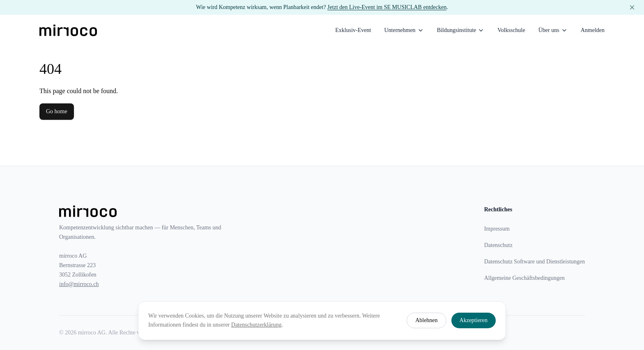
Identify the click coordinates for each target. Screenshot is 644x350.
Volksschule (511, 30)
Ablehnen (426, 320)
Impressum (497, 229)
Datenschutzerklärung (256, 325)
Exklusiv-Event (353, 30)
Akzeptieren (474, 320)
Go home (57, 111)
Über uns (553, 30)
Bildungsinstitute (461, 30)
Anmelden (593, 30)
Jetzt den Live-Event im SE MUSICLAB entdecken (387, 7)
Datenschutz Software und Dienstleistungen (535, 262)
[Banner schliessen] (632, 7)
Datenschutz (498, 245)
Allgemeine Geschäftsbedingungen (524, 278)
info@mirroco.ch (79, 284)
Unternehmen (404, 30)
